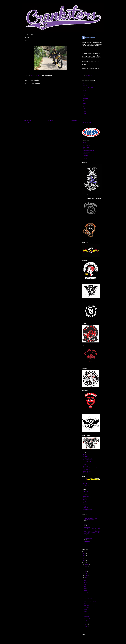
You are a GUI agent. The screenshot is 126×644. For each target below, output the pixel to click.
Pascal (85, 107)
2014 (85, 557)
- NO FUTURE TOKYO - (89, 517)
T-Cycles (85, 504)
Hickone (85, 537)
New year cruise (87, 146)
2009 (85, 631)
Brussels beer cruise (88, 538)
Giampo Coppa (87, 528)
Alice (85, 586)
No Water (85, 495)
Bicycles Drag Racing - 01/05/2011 (92, 600)
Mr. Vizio (85, 89)
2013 (85, 559)
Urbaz (84, 95)
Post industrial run (87, 152)
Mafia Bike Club (86, 470)
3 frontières (85, 149)
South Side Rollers (87, 471)
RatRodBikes (86, 484)
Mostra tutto (100, 546)
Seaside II (85, 159)
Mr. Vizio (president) (89, 613)
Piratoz (85, 465)
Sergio (84, 84)
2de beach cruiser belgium (89, 150)
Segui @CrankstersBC (87, 123)
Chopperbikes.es (87, 506)
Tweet (83, 119)
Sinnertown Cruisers (87, 461)
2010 (85, 629)
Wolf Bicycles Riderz (87, 458)
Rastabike (85, 463)
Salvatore (85, 86)
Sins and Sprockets (87, 473)
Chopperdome (86, 496)
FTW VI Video (86, 157)
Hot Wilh (85, 113)
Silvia (84, 100)
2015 (85, 555)
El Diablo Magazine (87, 511)
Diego (86, 590)
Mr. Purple (85, 90)
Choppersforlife (86, 501)
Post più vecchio (73, 120)
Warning (86, 592)
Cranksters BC (89, 75)
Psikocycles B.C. (88, 581)
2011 (85, 563)
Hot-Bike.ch (86, 500)
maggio (86, 576)
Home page (51, 120)
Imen (85, 585)
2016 (85, 553)
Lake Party (85, 155)
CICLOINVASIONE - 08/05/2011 (91, 602)
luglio (86, 572)
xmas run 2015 (86, 147)
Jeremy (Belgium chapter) (89, 87)
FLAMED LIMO (88, 619)
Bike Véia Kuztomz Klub (88, 460)
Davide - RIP (86, 115)
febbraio (86, 625)
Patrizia (85, 82)
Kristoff (85, 110)
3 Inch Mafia (86, 466)
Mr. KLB (85, 92)
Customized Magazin (88, 509)
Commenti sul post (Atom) (34, 123)
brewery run (86, 154)
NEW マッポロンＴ (87, 524)
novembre (87, 564)
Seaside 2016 (86, 144)
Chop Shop (85, 503)
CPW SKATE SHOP (88, 523)
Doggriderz (85, 508)
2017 (85, 551)
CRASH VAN (87, 617)
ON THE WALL (88, 615)
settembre (87, 568)
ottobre (86, 566)
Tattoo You (85, 491)
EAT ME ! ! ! (87, 621)
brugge (85, 142)
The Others (85, 455)
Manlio (84, 102)
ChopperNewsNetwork (88, 498)
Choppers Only (86, 486)
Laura (84, 94)
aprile (86, 577)
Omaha (85, 108)
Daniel (84, 112)
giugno (86, 574)
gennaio (86, 627)
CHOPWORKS (87, 542)
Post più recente (28, 120)
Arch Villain (85, 99)
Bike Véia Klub (87, 579)
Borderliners (86, 456)
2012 (85, 561)
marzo (86, 623)
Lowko (84, 105)
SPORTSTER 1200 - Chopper (90, 543)
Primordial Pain (86, 493)
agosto (86, 570)
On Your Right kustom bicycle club (90, 468)
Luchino (85, 97)
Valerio (85, 104)
